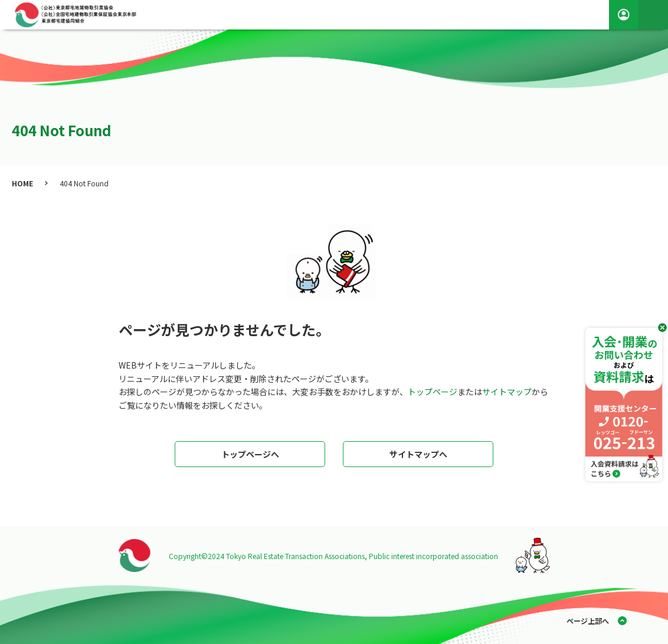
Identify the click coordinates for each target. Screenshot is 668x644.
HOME (22, 183)
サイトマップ (507, 392)
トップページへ (250, 454)
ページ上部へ (588, 621)
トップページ (433, 392)
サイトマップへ (418, 454)
